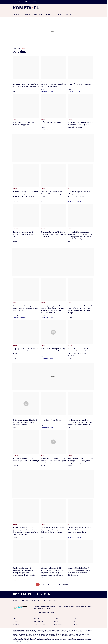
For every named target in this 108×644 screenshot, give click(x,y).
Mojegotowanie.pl (38, 622)
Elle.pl (15, 618)
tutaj (27, 642)
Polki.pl (56, 622)
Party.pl (56, 618)
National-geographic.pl (39, 625)
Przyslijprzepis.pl (58, 625)
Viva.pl (76, 618)
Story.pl (76, 625)
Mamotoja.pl (37, 618)
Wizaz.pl (76, 622)
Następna (65, 584)
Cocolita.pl (16, 625)
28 (54, 584)
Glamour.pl (16, 622)
